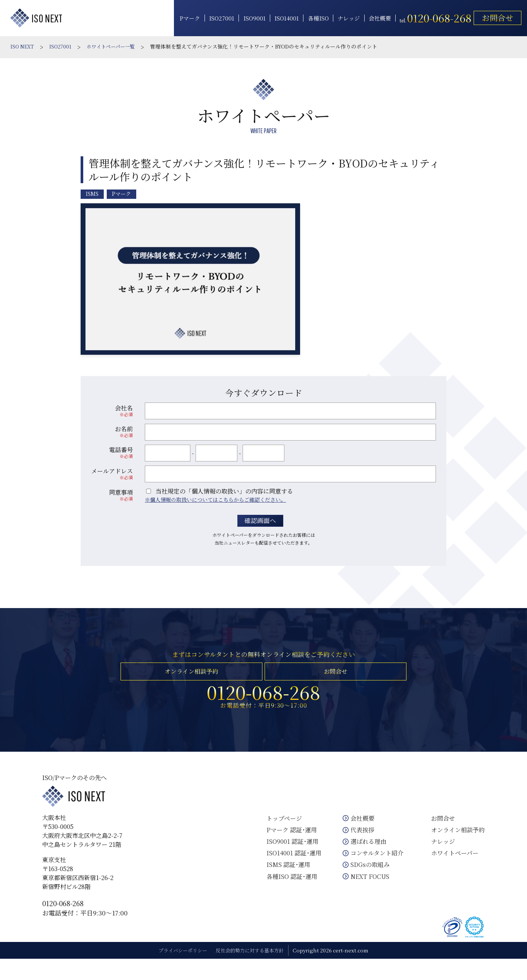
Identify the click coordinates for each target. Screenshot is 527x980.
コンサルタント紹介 (373, 868)
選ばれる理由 (365, 856)
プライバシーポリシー (180, 971)
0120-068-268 (74, 921)
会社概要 (375, 18)
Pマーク (185, 18)
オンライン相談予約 (190, 676)
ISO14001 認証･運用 (290, 868)
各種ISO (313, 18)
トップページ (280, 833)
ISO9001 (249, 18)
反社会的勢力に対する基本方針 (252, 971)
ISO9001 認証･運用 (288, 856)
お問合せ (493, 17)
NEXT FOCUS (366, 891)
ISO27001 (217, 18)
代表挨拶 (359, 845)
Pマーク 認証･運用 (288, 845)
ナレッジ (344, 18)
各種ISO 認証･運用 (288, 891)
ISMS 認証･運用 (284, 879)
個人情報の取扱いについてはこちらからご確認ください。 (218, 498)
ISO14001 (282, 18)
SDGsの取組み (366, 879)
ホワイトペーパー (452, 868)
